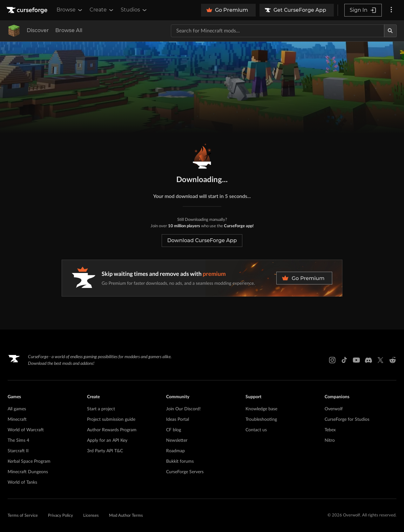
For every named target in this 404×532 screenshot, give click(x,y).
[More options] (391, 10)
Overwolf (334, 409)
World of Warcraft (26, 430)
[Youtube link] (356, 360)
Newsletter (177, 440)
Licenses (91, 516)
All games (17, 409)
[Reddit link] (393, 360)
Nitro (330, 440)
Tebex (330, 430)
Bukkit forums (180, 461)
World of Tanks (22, 482)
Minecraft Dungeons (28, 472)
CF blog (174, 430)
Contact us (256, 430)
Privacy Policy (61, 516)
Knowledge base (261, 409)
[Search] (390, 31)
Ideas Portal (178, 419)
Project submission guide (111, 419)
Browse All (69, 30)
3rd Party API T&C (105, 451)
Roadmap (175, 451)
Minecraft (17, 419)
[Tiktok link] (344, 360)
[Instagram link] (332, 360)
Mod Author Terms (126, 516)
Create (102, 10)
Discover (38, 30)
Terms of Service (23, 516)
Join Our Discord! (183, 409)
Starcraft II (18, 451)
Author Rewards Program (112, 430)
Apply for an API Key (107, 440)
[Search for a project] (278, 31)
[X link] (380, 360)
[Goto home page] (28, 10)
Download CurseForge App (202, 240)
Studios (134, 10)
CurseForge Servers (185, 472)
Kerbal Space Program (29, 461)
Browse (70, 10)
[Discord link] (368, 360)
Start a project (101, 409)
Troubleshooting (261, 419)
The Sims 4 (18, 440)
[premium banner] (202, 278)
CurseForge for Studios (347, 419)
